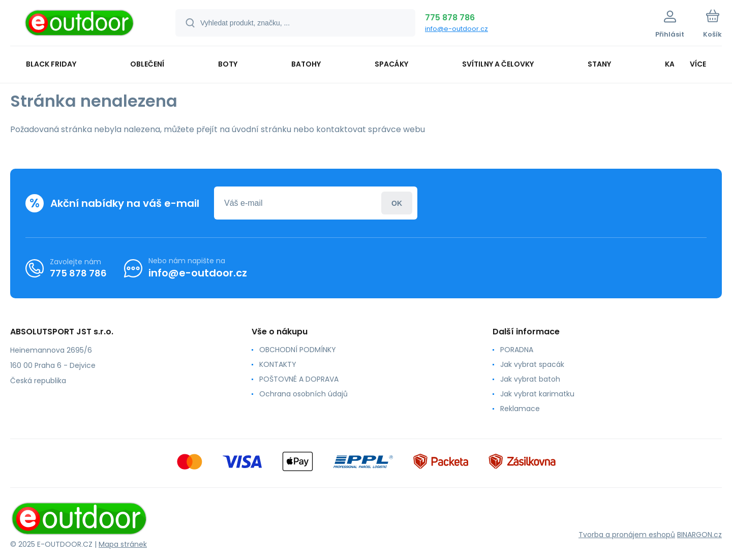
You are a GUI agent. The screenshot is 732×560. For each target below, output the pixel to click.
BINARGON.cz (699, 535)
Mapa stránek (123, 544)
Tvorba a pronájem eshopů (627, 535)
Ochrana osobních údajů (303, 394)
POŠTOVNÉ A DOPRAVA (299, 379)
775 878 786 (450, 18)
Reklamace (520, 409)
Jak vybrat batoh (530, 379)
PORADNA (517, 350)
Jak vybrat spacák (532, 364)
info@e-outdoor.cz (456, 29)
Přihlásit (397, 203)
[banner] (80, 24)
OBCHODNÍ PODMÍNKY (298, 350)
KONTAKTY (278, 364)
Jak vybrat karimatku (537, 394)
